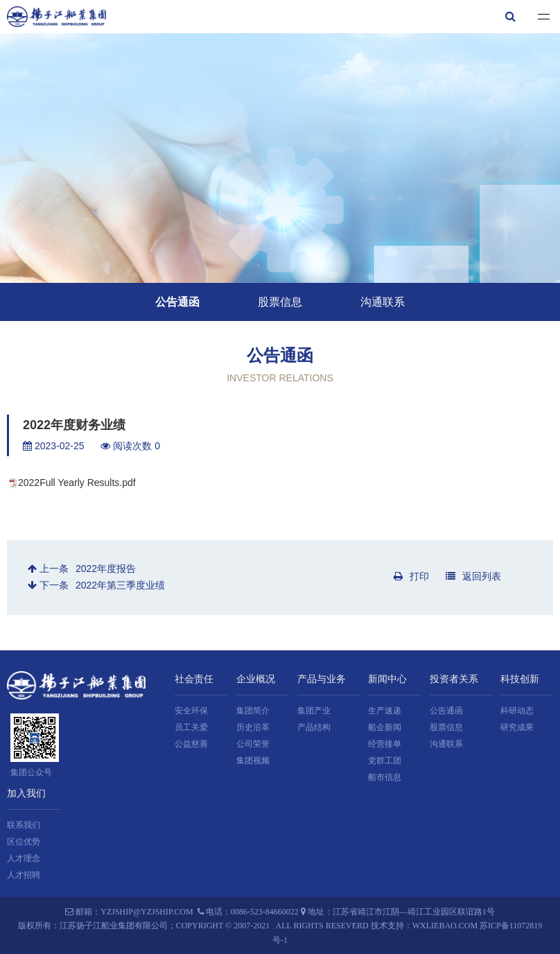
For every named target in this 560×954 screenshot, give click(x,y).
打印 (411, 576)
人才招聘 (24, 875)
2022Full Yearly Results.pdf (77, 483)
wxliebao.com (445, 926)
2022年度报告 (106, 569)
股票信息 (280, 302)
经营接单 (385, 744)
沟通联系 (383, 302)
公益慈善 (191, 744)
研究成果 (517, 727)
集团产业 (314, 711)
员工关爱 (191, 727)
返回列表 (473, 576)
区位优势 (24, 842)
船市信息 (385, 777)
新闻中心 (387, 679)
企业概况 (256, 679)
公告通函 (177, 302)
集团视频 (253, 761)
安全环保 (191, 711)
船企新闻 (385, 727)
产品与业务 (322, 679)
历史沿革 (253, 727)
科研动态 (517, 711)
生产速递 (385, 711)
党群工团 (385, 761)
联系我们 (24, 825)
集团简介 (253, 711)
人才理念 (24, 858)
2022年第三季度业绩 (120, 585)
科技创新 (520, 679)
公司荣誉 (253, 744)
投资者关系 (454, 679)
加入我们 (26, 793)
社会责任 (194, 679)
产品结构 (314, 727)
